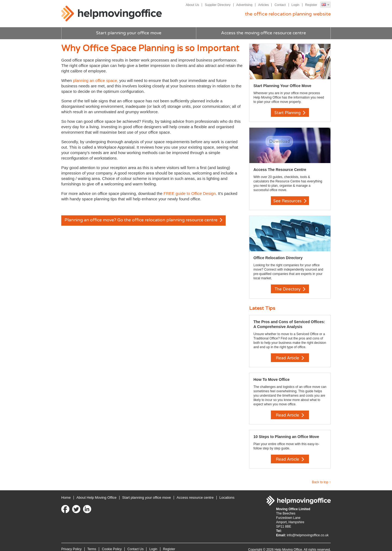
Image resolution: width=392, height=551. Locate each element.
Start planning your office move (129, 33)
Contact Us (135, 544)
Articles (263, 5)
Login (295, 5)
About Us (192, 5)
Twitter (76, 504)
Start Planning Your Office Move (282, 86)
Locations (227, 492)
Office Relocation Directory (278, 256)
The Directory (290, 287)
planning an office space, (95, 80)
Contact (280, 5)
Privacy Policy (71, 544)
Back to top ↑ (321, 477)
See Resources (290, 200)
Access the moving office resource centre (263, 33)
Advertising (244, 5)
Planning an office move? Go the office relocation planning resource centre (144, 221)
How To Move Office (272, 376)
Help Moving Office (113, 14)
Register (311, 5)
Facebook (65, 504)
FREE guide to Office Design (190, 193)
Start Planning (290, 113)
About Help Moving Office (97, 492)
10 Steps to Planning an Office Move (286, 432)
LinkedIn (87, 504)
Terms (92, 544)
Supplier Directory (217, 5)
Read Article (290, 355)
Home (66, 492)
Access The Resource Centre (280, 169)
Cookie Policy (112, 544)
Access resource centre (195, 492)
